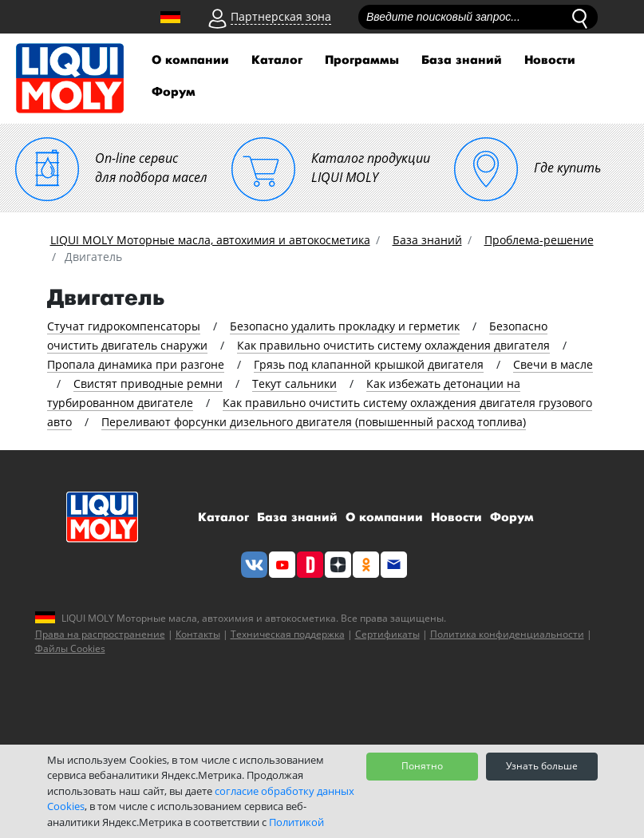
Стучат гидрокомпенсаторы (124, 326)
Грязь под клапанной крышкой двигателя (369, 364)
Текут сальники (294, 383)
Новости (550, 60)
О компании (190, 60)
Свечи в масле (553, 364)
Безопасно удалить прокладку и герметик (345, 326)
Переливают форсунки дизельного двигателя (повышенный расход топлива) (314, 422)
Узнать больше (542, 766)
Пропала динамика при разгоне (136, 364)
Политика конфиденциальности (507, 634)
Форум (174, 92)
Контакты (198, 634)
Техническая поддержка (288, 634)
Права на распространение (100, 634)
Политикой (296, 822)
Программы (362, 60)
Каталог (277, 60)
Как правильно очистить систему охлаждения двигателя (393, 345)
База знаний (462, 60)
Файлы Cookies (70, 648)
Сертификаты (387, 634)
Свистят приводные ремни (148, 383)
